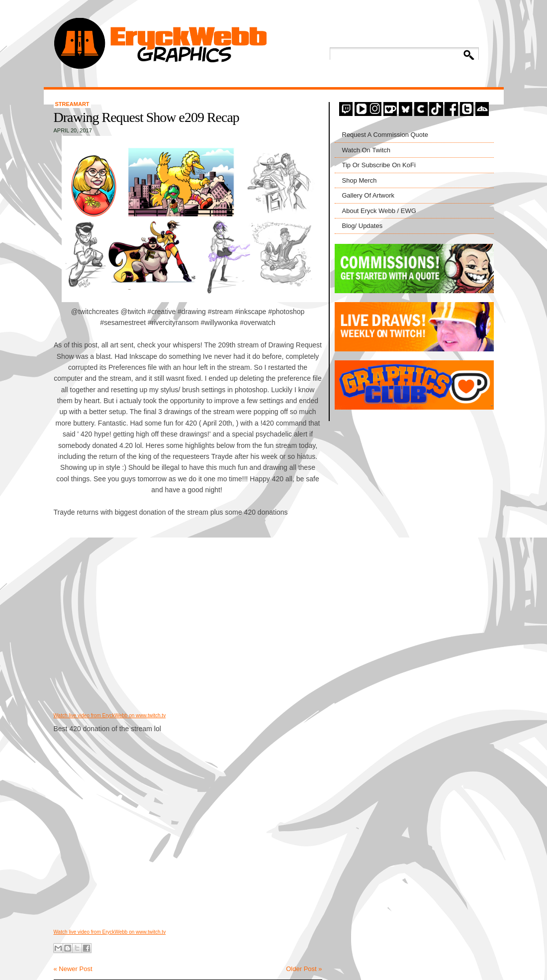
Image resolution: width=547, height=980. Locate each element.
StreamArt (72, 104)
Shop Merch (360, 180)
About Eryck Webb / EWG (379, 211)
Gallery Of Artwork (368, 195)
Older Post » (304, 969)
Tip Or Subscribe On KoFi (379, 165)
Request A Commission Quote (385, 135)
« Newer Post (73, 969)
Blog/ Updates (363, 226)
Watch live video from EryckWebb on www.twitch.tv (110, 715)
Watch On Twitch (366, 150)
